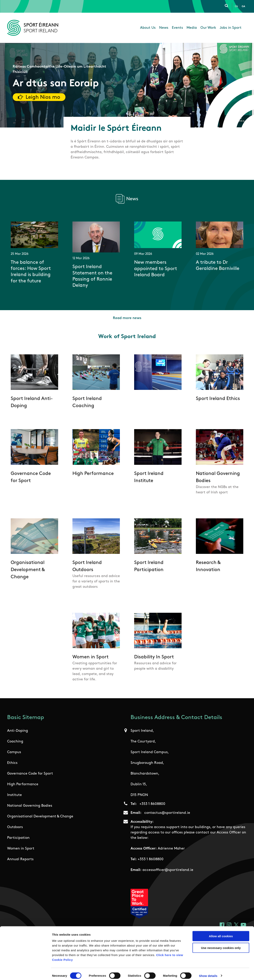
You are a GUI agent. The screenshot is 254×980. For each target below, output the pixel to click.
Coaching (15, 742)
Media (192, 28)
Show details (208, 972)
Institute (14, 795)
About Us (148, 28)
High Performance (23, 784)
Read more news (127, 318)
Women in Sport (21, 849)
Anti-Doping (18, 731)
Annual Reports (20, 859)
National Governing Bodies (30, 806)
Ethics (12, 763)
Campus (14, 752)
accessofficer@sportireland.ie (168, 870)
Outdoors (15, 827)
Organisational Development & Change (40, 817)
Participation (18, 838)
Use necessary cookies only (221, 944)
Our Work (208, 28)
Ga (243, 7)
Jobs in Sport (231, 28)
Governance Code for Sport (30, 774)
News (164, 28)
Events (177, 28)
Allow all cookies (221, 933)
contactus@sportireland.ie (167, 813)
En (236, 7)
